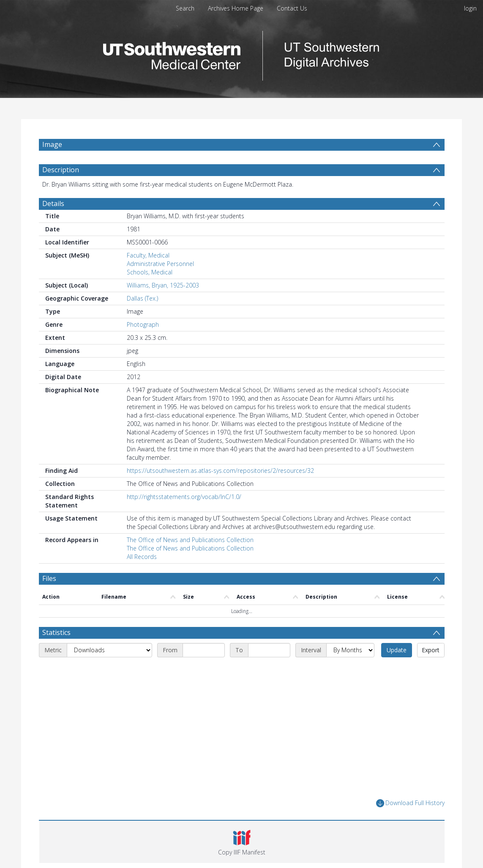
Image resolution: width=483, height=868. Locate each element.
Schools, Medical (150, 272)
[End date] (269, 650)
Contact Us (292, 8)
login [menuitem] (470, 8)
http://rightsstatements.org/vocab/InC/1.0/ (184, 497)
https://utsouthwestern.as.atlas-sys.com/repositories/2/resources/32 (220, 471)
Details (53, 203)
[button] (242, 842)
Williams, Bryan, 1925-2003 (163, 285)
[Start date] (204, 650)
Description (61, 170)
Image (52, 144)
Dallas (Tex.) (142, 298)
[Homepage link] (242, 53)
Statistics (56, 632)
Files (49, 578)
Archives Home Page (236, 8)
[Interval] (350, 650)
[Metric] (109, 650)
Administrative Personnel (160, 264)
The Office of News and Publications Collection (190, 540)
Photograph (143, 324)
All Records (142, 557)
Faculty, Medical (148, 255)
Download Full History (410, 803)
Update (397, 650)
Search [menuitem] (185, 8)
